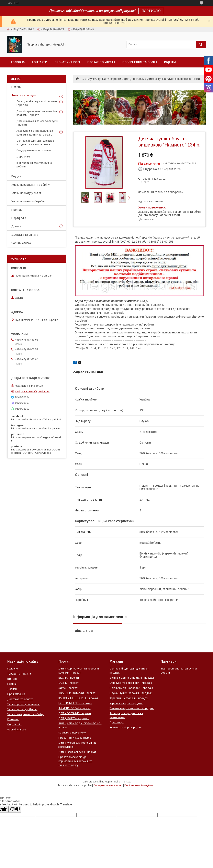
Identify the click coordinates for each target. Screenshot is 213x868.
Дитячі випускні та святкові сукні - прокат (37, 123)
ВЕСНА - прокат (69, 678)
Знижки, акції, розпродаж (126, 727)
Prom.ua (126, 782)
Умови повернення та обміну (31, 185)
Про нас (17, 210)
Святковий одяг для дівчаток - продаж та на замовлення (36, 143)
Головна (18, 62)
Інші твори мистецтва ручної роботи (35, 165)
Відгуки (170, 62)
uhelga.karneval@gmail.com (32, 391)
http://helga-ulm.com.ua (29, 386)
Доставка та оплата (25, 235)
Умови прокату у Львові (27, 193)
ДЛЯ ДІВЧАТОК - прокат (74, 718)
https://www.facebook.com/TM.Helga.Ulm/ (36, 419)
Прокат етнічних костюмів (75, 738)
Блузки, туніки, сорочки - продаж (131, 693)
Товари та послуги (24, 95)
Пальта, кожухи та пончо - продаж (132, 708)
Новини (16, 87)
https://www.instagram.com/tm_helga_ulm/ (36, 428)
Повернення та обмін (140, 62)
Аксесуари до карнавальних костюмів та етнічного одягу (35, 133)
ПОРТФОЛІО (151, 11)
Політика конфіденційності (140, 785)
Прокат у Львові (67, 62)
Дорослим (23, 157)
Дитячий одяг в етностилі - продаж (132, 678)
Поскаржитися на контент (108, 785)
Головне (13, 669)
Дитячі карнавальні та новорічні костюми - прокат (37, 113)
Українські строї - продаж (126, 703)
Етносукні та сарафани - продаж (131, 683)
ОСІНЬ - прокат (68, 683)
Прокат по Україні (101, 62)
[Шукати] (201, 44)
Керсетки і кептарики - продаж (129, 698)
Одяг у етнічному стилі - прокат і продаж (37, 103)
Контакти (40, 62)
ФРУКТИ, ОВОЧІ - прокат (74, 708)
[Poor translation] (15, 809)
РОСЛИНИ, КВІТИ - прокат (75, 703)
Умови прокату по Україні (28, 201)
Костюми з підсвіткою (72, 733)
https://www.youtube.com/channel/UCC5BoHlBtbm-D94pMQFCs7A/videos (36, 451)
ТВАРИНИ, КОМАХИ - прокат (77, 693)
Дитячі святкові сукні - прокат (77, 752)
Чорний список (24, 73)
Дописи (16, 226)
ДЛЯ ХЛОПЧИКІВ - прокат (75, 713)
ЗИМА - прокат (68, 688)
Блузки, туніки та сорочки (104, 79)
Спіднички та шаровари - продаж (131, 688)
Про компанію (16, 694)
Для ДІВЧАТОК (134, 79)
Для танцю (116, 722)
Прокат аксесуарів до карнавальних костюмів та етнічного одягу (75, 761)
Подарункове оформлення (34, 150)
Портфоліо (19, 218)
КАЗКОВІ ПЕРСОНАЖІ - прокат (78, 698)
